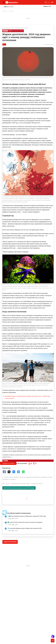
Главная (5, 11)
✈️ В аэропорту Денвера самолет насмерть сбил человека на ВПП (25, 528)
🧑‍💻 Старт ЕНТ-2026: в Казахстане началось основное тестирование (25, 522)
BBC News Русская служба (21, 28)
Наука (8, 484)
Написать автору (48, 45)
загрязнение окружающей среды (21, 484)
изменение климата (37, 484)
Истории (11, 11)
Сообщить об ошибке (8, 463)
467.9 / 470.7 (8, 7)
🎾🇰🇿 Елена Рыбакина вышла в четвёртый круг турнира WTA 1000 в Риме (27, 516)
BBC (4, 484)
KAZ (52, 2)
